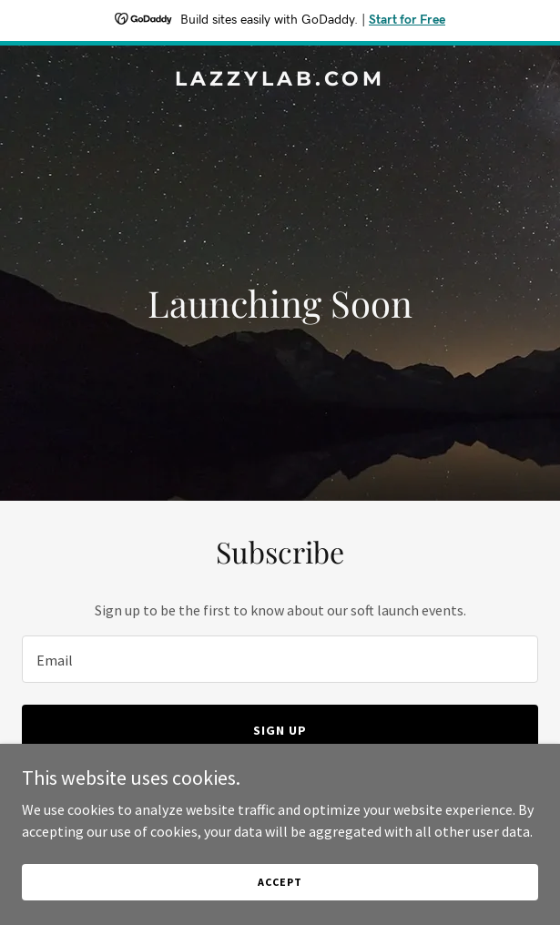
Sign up (280, 730)
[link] (280, 80)
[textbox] (280, 659)
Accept (280, 882)
